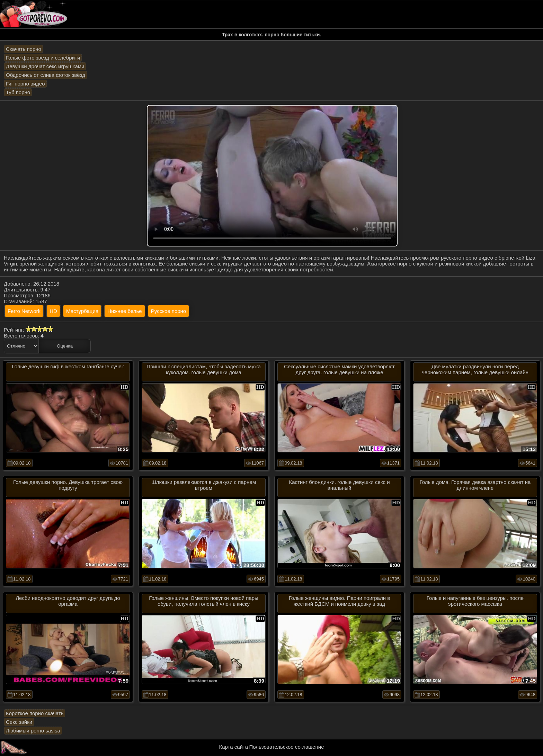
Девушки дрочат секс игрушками (45, 66)
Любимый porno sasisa (33, 731)
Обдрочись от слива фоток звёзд (46, 75)
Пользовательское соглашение (286, 747)
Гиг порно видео (25, 84)
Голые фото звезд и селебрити (43, 58)
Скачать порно (24, 49)
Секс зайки (19, 722)
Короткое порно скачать (35, 713)
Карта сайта (234, 747)
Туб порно (18, 92)
